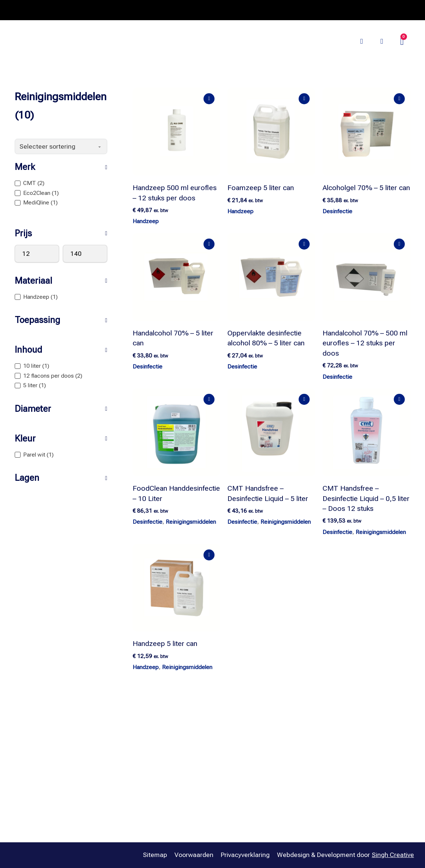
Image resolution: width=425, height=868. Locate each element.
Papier (227, 775)
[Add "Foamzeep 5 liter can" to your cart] (304, 99)
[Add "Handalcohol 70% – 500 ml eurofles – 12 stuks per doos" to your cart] (399, 244)
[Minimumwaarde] (37, 254)
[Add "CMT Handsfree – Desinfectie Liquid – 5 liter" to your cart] (304, 399)
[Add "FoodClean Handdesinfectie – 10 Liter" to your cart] (209, 399)
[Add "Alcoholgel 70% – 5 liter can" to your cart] (399, 99)
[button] (61, 167)
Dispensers (234, 760)
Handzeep (146, 221)
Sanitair (229, 804)
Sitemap (155, 855)
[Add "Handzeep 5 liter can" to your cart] (209, 555)
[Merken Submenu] (185, 30)
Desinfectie (337, 211)
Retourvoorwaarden (348, 789)
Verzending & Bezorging (354, 775)
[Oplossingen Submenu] (243, 30)
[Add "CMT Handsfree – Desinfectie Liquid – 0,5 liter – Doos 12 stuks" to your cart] (399, 399)
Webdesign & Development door (345, 855)
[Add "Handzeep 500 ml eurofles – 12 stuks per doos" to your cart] (209, 99)
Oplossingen (218, 30)
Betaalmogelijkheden (350, 760)
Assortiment (117, 30)
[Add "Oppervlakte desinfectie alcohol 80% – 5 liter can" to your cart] (304, 244)
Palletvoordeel (277, 30)
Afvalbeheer (236, 746)
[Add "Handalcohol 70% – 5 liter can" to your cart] (209, 244)
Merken (167, 30)
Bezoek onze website (320, 41)
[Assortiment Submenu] (142, 30)
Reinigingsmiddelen (191, 522)
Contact (331, 746)
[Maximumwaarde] (85, 254)
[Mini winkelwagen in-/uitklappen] (402, 42)
